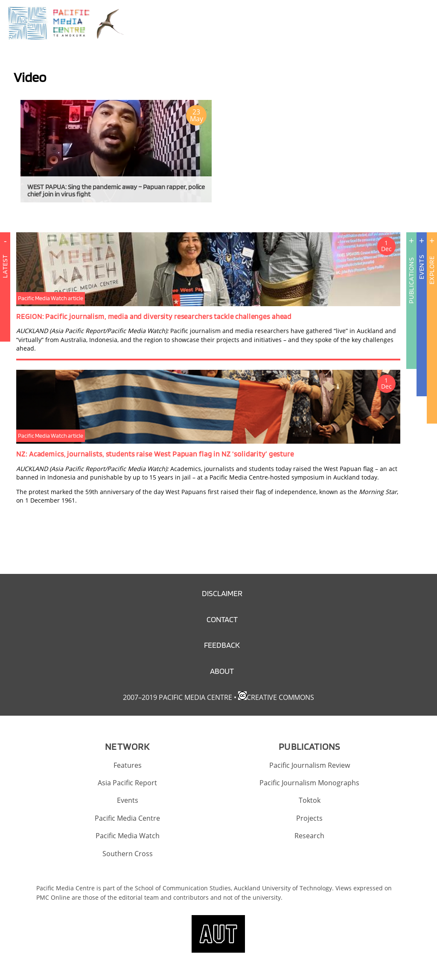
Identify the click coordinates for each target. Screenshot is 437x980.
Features (128, 765)
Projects (309, 818)
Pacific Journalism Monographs (309, 783)
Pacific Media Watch (128, 836)
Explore (432, 270)
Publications (411, 280)
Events (421, 267)
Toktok (310, 800)
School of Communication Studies (183, 888)
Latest (5, 295)
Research (309, 836)
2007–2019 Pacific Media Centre (178, 697)
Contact (222, 619)
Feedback (222, 645)
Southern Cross (128, 854)
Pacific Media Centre (127, 818)
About (222, 671)
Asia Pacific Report (127, 783)
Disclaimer (222, 593)
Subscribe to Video (17, 215)
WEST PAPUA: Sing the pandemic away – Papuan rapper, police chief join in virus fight (116, 191)
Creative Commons (280, 697)
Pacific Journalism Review (310, 765)
